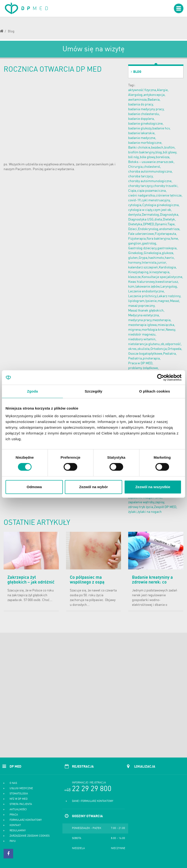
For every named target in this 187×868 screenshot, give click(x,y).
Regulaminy (18, 831)
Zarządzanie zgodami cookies (30, 836)
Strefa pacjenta (21, 804)
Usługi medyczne (21, 789)
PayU (13, 841)
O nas (13, 783)
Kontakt (15, 825)
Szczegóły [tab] (93, 391)
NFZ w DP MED (19, 799)
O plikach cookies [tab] (155, 391)
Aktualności (18, 810)
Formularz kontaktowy (26, 820)
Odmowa (34, 487)
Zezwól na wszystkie (153, 487)
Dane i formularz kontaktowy (93, 801)
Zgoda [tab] (33, 391)
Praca (14, 815)
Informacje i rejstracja (89, 783)
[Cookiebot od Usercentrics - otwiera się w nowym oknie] (161, 377)
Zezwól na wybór (93, 487)
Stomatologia (19, 794)
